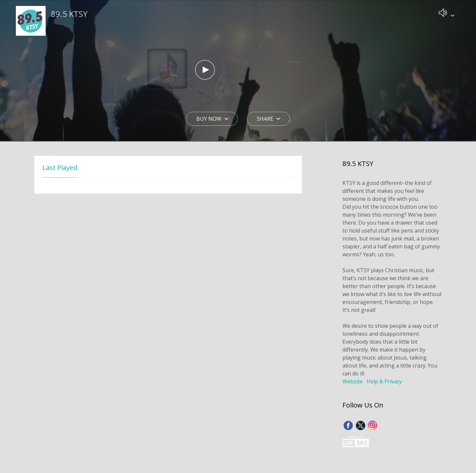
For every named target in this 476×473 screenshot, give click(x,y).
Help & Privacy (384, 382)
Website (353, 382)
